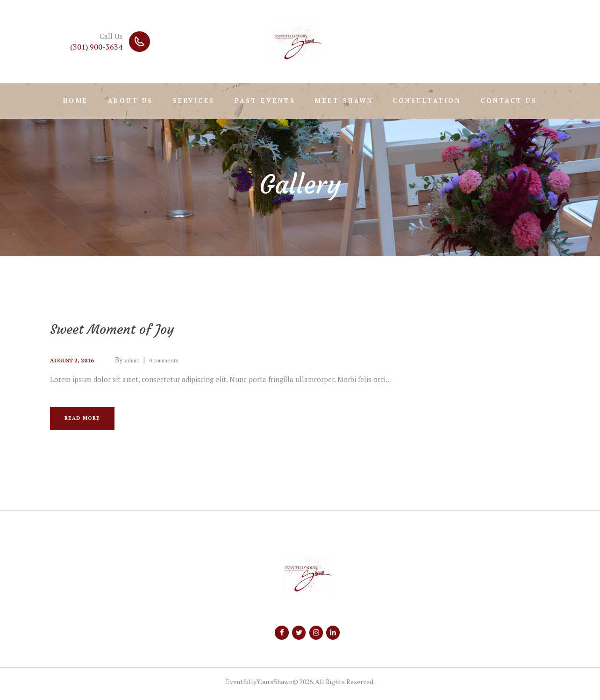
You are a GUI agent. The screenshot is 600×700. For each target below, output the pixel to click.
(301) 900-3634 (96, 47)
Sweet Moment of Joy (128, 328)
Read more (90, 421)
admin (144, 360)
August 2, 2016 (77, 360)
